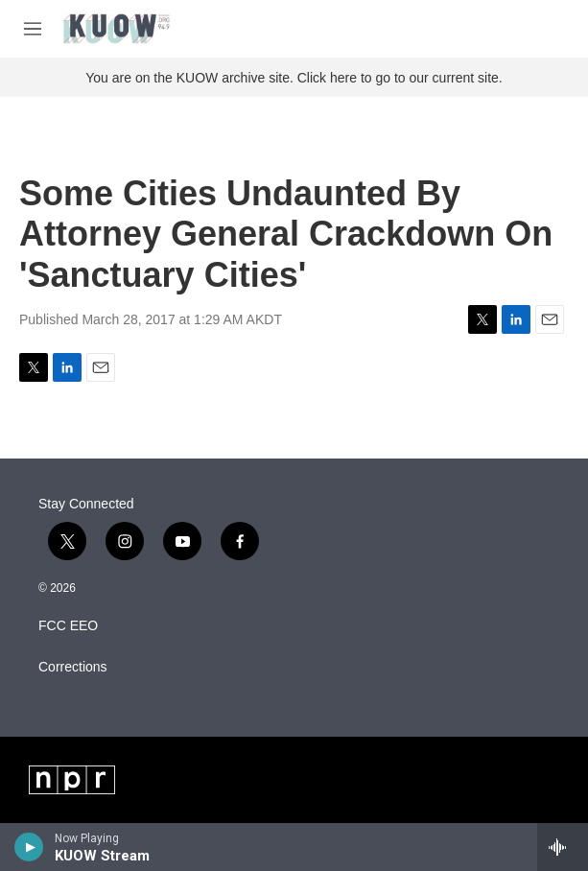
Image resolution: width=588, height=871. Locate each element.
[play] (29, 847)
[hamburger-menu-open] (33, 29)
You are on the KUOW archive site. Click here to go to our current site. (294, 78)
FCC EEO (68, 626)
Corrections (73, 667)
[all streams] (563, 847)
